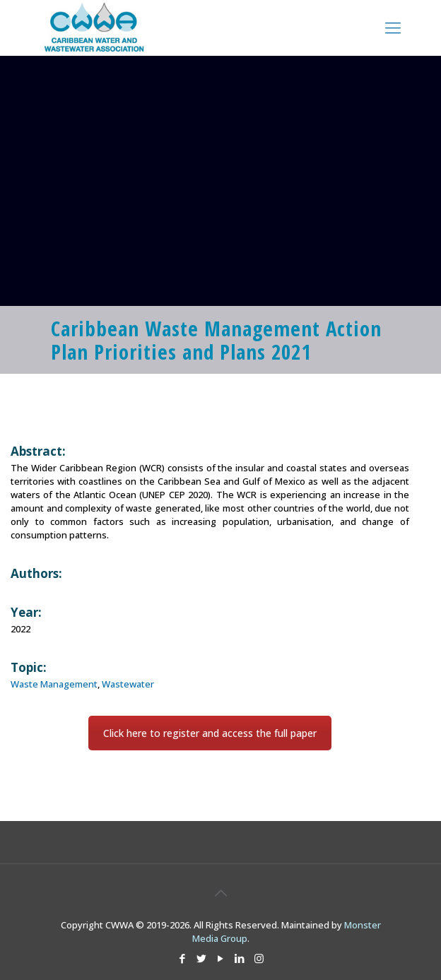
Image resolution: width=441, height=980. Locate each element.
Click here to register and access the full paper (210, 733)
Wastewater (128, 684)
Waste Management (54, 684)
